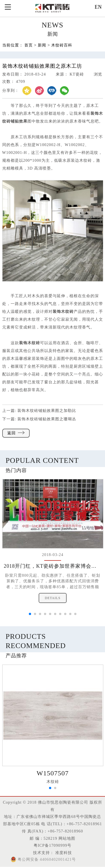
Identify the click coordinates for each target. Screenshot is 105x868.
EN (98, 7)
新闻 (42, 45)
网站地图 (67, 838)
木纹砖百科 (62, 45)
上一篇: (39, 410)
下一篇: (39, 419)
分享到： (11, 91)
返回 (16, 433)
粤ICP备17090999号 (53, 845)
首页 (29, 45)
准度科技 (63, 853)
